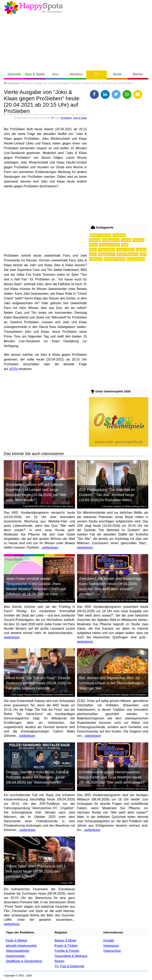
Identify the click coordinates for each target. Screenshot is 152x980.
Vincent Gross (109, 245)
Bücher (138, 74)
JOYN (13, 369)
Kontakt (109, 940)
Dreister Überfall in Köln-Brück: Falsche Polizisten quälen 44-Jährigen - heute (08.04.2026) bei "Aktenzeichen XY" (37, 777)
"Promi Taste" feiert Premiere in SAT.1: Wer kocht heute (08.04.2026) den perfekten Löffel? (36, 871)
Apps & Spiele (35, 74)
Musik (117, 74)
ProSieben (66, 118)
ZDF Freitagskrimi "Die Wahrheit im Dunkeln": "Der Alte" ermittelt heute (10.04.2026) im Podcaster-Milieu (107, 495)
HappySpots (12, 83)
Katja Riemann (128, 254)
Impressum (111, 946)
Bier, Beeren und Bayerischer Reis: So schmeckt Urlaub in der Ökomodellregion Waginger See (111, 683)
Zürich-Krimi (125, 250)
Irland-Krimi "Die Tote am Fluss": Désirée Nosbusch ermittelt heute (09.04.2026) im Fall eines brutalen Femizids (39, 683)
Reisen (60, 961)
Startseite (14, 74)
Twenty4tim (107, 250)
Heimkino (76, 74)
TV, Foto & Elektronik (69, 966)
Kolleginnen (111, 240)
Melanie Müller (114, 259)
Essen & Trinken (66, 946)
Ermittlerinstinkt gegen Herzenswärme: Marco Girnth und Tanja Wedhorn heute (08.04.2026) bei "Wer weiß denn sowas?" (112, 777)
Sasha (126, 240)
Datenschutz (112, 951)
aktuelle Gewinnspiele (21, 946)
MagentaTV (107, 254)
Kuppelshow (136, 259)
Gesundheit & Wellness (71, 956)
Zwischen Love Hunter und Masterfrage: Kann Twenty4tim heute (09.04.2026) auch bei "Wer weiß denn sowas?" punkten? (111, 586)
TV (97, 74)
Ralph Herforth (100, 235)
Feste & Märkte (16, 940)
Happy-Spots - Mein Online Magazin (33, 8)
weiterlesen (50, 547)
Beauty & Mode (65, 940)
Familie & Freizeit (67, 951)
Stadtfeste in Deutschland (24, 961)
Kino (55, 74)
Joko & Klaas (80, 118)
